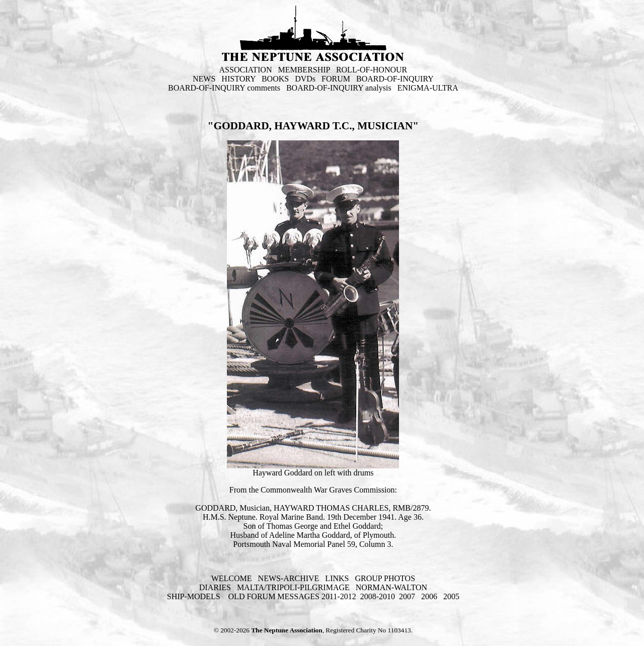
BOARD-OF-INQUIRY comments (224, 88)
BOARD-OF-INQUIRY (395, 79)
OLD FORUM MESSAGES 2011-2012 (292, 596)
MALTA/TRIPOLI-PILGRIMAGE (293, 587)
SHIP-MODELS (195, 596)
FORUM (336, 79)
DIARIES (215, 587)
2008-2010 (378, 596)
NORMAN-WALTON (391, 587)
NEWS (204, 79)
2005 (451, 596)
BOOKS (275, 79)
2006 (429, 596)
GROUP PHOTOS (385, 578)
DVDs (305, 79)
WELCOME (232, 578)
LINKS (337, 578)
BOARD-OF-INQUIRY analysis (339, 88)
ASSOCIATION (246, 70)
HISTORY (238, 79)
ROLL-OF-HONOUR (372, 70)
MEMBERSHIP (304, 70)
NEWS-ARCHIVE (289, 578)
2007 (407, 596)
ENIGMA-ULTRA (428, 88)
